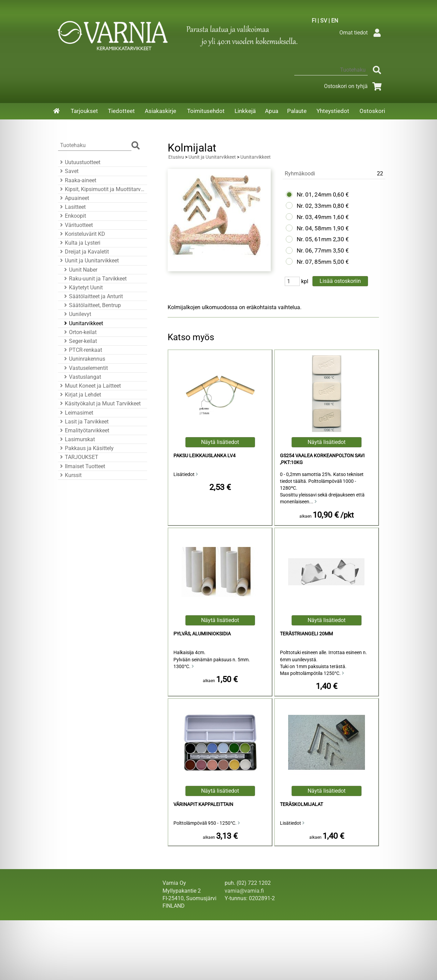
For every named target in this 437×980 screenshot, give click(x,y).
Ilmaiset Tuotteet (82, 466)
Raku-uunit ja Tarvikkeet (94, 279)
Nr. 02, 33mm (314, 206)
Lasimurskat (76, 439)
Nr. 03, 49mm (314, 217)
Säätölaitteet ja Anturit (93, 296)
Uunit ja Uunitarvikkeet (88, 261)
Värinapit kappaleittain (203, 804)
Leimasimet (76, 413)
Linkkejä (245, 111)
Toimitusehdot (206, 111)
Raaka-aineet (77, 180)
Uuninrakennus (84, 359)
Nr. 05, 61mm (314, 239)
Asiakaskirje (160, 111)
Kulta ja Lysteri (79, 243)
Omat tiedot (362, 33)
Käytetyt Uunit (82, 287)
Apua (272, 111)
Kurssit (70, 475)
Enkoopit (72, 216)
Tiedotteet (121, 111)
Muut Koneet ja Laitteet (89, 386)
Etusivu (176, 157)
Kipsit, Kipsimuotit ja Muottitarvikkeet (102, 189)
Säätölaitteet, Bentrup (91, 305)
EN (335, 21)
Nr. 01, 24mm (314, 194)
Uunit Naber (80, 270)
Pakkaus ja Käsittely (86, 448)
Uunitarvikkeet (83, 323)
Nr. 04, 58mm (314, 228)
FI (314, 21)
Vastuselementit (85, 368)
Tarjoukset (84, 111)
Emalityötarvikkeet (84, 430)
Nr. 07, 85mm (314, 262)
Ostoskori (372, 111)
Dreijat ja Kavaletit (83, 252)
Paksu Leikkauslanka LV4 (205, 456)
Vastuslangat (82, 377)
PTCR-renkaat (82, 350)
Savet (68, 171)
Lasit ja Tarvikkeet (83, 422)
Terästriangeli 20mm (306, 634)
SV (324, 21)
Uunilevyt (77, 314)
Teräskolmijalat (301, 804)
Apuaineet (74, 198)
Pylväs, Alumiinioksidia (202, 634)
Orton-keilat (79, 332)
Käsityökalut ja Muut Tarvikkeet (99, 403)
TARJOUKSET (78, 457)
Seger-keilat (80, 341)
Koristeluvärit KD (82, 234)
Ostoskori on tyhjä (354, 86)
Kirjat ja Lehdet (80, 395)
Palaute (297, 111)
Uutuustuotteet (79, 162)
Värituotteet (75, 225)
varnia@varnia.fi (244, 891)
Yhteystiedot (333, 111)
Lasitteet (72, 207)
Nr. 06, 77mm (314, 250)
